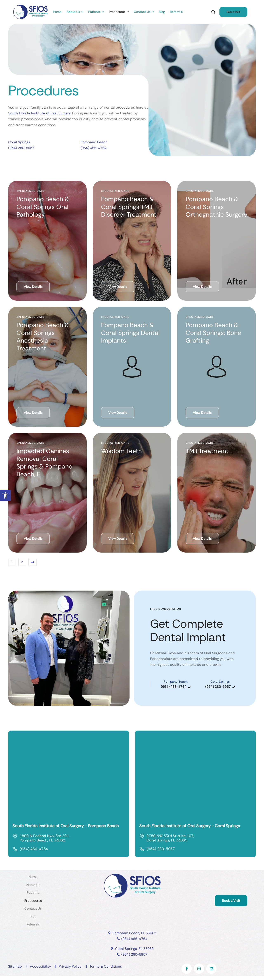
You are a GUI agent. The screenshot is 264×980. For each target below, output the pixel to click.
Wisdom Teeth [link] (121, 451)
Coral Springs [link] (19, 142)
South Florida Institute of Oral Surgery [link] (39, 113)
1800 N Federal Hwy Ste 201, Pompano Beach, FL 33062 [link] (45, 838)
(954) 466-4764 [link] (93, 148)
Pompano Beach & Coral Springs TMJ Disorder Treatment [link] (129, 207)
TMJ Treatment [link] (207, 451)
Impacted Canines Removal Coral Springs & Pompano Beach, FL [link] (44, 463)
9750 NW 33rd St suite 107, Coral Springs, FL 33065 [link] (170, 838)
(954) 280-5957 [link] (21, 148)
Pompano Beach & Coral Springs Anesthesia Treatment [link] (43, 337)
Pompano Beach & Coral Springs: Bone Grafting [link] (213, 333)
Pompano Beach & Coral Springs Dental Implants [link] (130, 333)
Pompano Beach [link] (94, 142)
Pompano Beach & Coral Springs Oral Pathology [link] (43, 207)
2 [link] (22, 562)
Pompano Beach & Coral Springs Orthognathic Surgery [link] (216, 207)
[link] (5, 495)
